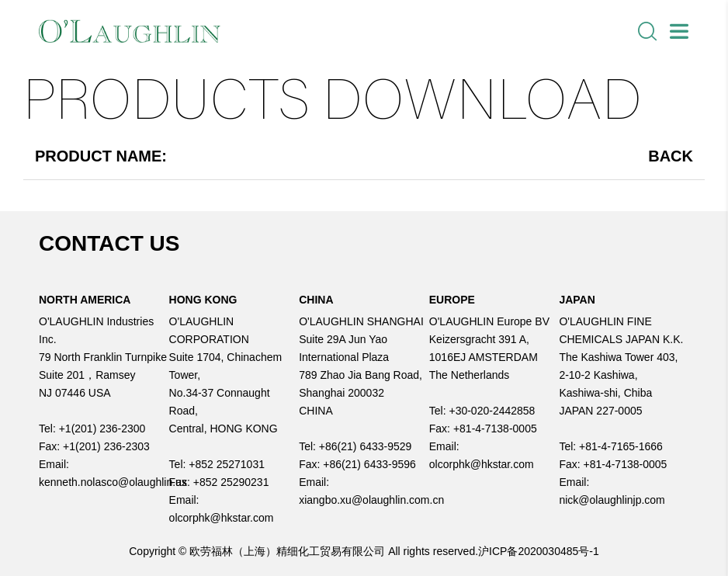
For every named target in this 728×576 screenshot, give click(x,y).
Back (671, 156)
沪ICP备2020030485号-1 (539, 551)
